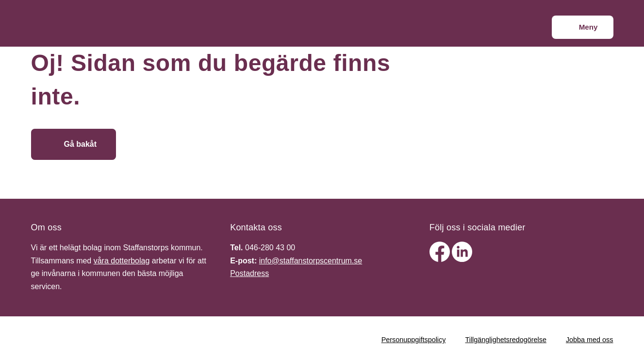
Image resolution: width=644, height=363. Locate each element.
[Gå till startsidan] (188, 144)
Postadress (249, 273)
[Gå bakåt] (74, 144)
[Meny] (583, 27)
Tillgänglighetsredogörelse (505, 340)
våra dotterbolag (122, 261)
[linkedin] (462, 259)
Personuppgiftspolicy (414, 340)
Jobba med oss (590, 340)
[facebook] (441, 259)
